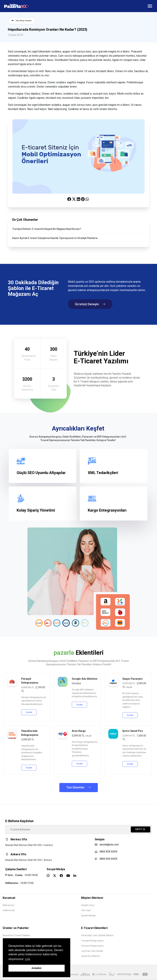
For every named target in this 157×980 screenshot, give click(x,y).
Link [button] (27, 959)
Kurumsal (9, 898)
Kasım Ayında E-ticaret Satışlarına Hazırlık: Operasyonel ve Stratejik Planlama (55, 238)
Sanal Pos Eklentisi (91, 956)
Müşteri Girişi (88, 905)
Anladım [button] (37, 968)
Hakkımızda (9, 910)
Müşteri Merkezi (92, 898)
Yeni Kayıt (86, 910)
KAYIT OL (140, 829)
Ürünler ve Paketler (16, 928)
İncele (29, 712)
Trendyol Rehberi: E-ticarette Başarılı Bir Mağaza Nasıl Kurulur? (47, 229)
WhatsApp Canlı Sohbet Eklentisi (97, 935)
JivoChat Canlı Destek (92, 951)
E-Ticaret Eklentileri (94, 928)
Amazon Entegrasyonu (92, 946)
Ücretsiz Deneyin (90, 304)
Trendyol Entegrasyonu (92, 941)
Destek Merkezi (89, 916)
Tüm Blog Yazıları (22, 21)
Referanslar (9, 905)
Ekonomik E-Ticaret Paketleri (16, 935)
